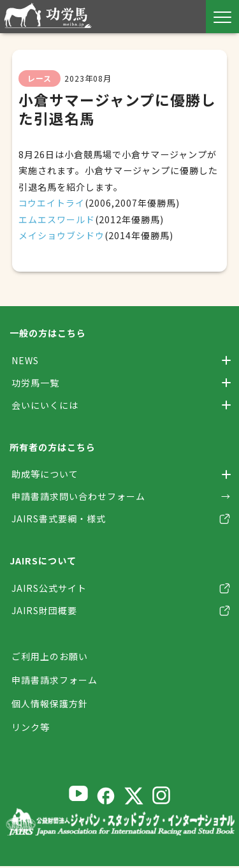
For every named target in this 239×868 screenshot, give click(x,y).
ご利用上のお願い (50, 658)
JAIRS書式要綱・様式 (59, 520)
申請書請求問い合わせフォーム (78, 497)
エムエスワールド (57, 219)
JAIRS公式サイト (49, 589)
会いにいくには (45, 405)
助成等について (45, 474)
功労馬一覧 (35, 383)
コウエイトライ (52, 203)
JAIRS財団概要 (44, 612)
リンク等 (31, 729)
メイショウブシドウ (62, 235)
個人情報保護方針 (50, 705)
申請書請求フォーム (54, 681)
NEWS (25, 360)
